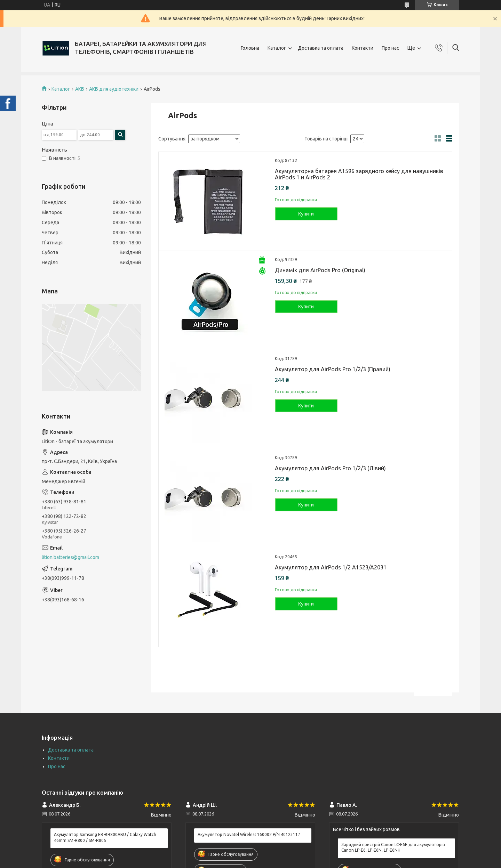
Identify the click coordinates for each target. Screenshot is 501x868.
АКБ (80, 89)
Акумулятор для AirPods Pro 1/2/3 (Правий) (333, 369)
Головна (250, 48)
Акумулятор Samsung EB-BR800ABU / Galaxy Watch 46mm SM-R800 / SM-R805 (105, 837)
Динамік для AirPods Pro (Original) (320, 270)
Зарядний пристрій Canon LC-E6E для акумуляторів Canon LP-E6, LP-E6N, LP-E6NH (393, 847)
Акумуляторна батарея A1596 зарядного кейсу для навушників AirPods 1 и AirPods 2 (359, 174)
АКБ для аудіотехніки (114, 89)
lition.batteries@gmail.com (70, 557)
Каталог (277, 48)
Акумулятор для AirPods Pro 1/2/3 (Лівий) (330, 468)
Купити (306, 214)
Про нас (390, 48)
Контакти (363, 48)
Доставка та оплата (321, 48)
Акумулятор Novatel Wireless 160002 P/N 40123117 (249, 834)
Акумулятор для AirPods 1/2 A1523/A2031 (331, 567)
